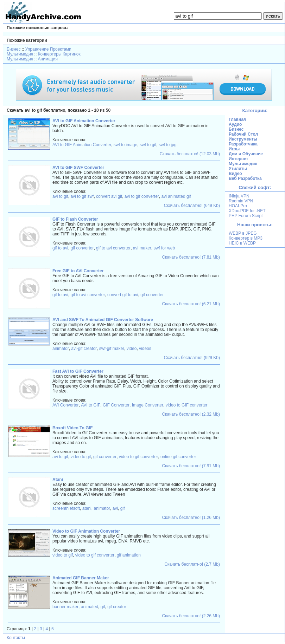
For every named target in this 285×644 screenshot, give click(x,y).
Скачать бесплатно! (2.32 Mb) (191, 414)
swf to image (125, 145)
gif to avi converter (113, 248)
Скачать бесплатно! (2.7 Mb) (192, 564)
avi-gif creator (84, 349)
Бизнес (14, 49)
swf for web (164, 248)
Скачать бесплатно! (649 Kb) (192, 206)
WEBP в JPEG (243, 233)
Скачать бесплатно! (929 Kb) (192, 358)
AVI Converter (65, 405)
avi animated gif (176, 196)
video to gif (81, 457)
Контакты (16, 638)
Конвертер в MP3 (246, 238)
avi (115, 508)
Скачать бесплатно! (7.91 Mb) (191, 466)
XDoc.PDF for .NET (247, 211)
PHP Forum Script (246, 216)
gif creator (117, 607)
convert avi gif (109, 196)
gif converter (82, 248)
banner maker (65, 607)
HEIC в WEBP (242, 243)
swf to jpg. (168, 145)
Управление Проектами (48, 49)
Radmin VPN (241, 201)
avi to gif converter (142, 196)
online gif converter (178, 457)
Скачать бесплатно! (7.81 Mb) (191, 257)
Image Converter (148, 405)
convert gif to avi (123, 295)
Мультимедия (20, 54)
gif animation (129, 555)
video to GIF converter (187, 405)
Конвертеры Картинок (59, 54)
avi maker (142, 248)
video (132, 349)
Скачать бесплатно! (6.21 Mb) (191, 304)
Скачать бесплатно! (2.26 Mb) (191, 616)
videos (145, 349)
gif (123, 508)
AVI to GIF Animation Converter (82, 145)
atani (87, 508)
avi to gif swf (82, 196)
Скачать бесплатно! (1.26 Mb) (191, 518)
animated (90, 607)
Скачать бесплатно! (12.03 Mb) (190, 154)
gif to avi (60, 248)
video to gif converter (138, 457)
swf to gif (148, 145)
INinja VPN (239, 196)
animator (61, 349)
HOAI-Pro (238, 206)
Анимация (48, 59)
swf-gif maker (112, 349)
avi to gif (60, 196)
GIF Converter (116, 405)
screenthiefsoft (66, 508)
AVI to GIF (91, 405)
